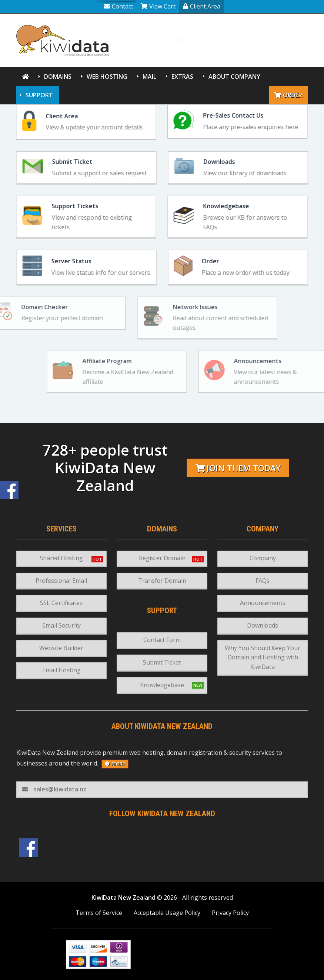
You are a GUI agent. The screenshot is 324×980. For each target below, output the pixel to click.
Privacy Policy (230, 913)
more (115, 764)
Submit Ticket (162, 662)
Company (263, 558)
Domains (58, 77)
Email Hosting (61, 670)
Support (39, 95)
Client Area (202, 6)
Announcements (263, 603)
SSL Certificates (61, 603)
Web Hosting (107, 77)
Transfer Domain (162, 581)
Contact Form (162, 640)
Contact (119, 6)
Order (288, 95)
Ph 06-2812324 (203, 40)
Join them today (238, 468)
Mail (149, 77)
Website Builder (61, 648)
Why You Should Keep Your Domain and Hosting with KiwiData (263, 657)
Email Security (61, 625)
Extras (182, 77)
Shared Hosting (61, 558)
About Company (234, 77)
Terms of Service (99, 913)
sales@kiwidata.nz (54, 789)
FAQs (263, 581)
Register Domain (162, 558)
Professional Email (61, 581)
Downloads (263, 625)
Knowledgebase (275, 40)
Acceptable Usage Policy (167, 913)
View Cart (158, 6)
